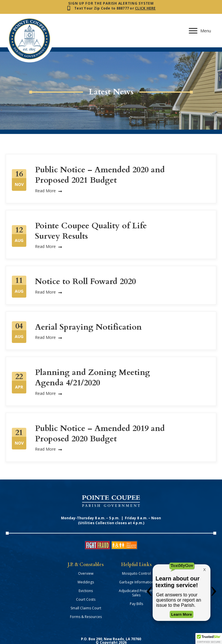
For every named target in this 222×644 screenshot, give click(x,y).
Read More (48, 174)
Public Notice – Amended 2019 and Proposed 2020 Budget (100, 417)
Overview (86, 557)
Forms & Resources (86, 601)
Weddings (86, 566)
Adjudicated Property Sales (136, 577)
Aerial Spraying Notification (88, 311)
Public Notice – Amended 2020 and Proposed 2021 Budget (100, 159)
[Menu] (200, 6)
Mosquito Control (136, 557)
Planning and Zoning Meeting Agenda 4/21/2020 (92, 361)
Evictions (86, 575)
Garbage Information (136, 566)
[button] (209, 639)
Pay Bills (136, 588)
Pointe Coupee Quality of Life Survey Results (91, 215)
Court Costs (86, 583)
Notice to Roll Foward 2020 (85, 265)
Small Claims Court (86, 592)
